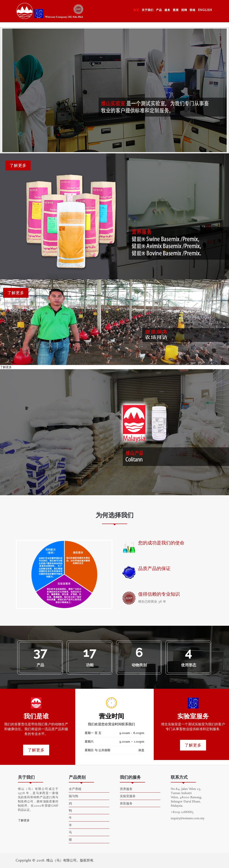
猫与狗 (73, 796)
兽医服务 (126, 803)
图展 (176, 10)
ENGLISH (205, 10)
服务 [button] (167, 10)
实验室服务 (128, 796)
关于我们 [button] (148, 10)
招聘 (184, 10)
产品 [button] (159, 10)
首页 (136, 10)
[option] (64, 574)
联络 (193, 10)
